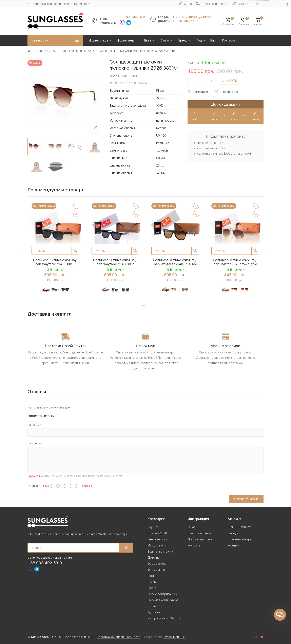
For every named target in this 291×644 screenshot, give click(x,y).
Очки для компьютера (163, 600)
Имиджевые (156, 606)
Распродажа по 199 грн (164, 618)
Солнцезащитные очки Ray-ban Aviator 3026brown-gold (235, 262)
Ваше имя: (35, 425)
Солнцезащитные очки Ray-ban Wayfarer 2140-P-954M (175, 262)
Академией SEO (174, 637)
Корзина (233, 545)
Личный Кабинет (239, 527)
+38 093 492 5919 (132, 17)
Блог (214, 40)
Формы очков (99, 40)
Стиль (165, 40)
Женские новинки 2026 (78, 51)
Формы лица (126, 40)
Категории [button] (40, 40)
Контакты (229, 40)
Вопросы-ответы (199, 533)
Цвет (148, 40)
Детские (154, 558)
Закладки (234, 533)
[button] (258, 21)
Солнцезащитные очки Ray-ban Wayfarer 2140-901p (115, 262)
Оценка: (33, 486)
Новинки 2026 (46, 51)
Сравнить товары (240, 539)
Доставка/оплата (200, 539)
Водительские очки (161, 551)
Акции (201, 40)
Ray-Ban (153, 527)
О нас (185, 4)
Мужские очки (158, 545)
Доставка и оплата (212, 4)
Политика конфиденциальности (118, 637)
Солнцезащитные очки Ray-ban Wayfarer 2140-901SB (55, 262)
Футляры (154, 612)
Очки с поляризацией (162, 594)
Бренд (183, 40)
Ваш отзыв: (35, 443)
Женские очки (157, 539)
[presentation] (22, 250)
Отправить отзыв (246, 499)
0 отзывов (140, 83)
